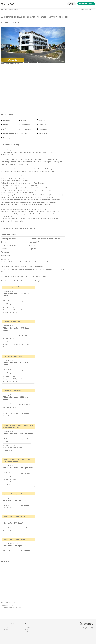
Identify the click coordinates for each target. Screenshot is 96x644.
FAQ (27, 631)
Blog (27, 629)
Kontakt (28, 627)
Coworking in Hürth (8, 605)
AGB (12, 639)
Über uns (6, 627)
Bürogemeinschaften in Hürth (11, 608)
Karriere (6, 629)
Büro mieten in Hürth (88, 9)
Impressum (6, 639)
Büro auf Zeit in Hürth (8, 603)
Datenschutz (18, 639)
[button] (6, 45)
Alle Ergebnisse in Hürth (9, 9)
